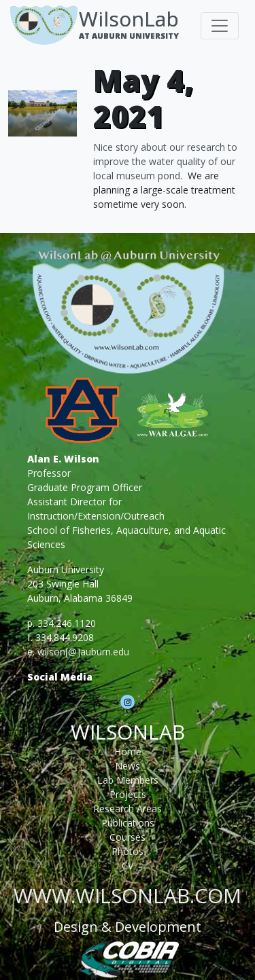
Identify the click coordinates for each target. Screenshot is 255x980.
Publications (128, 823)
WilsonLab (129, 19)
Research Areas (128, 809)
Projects (128, 794)
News (128, 766)
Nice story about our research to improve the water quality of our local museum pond (165, 161)
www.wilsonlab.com (128, 895)
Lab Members (128, 780)
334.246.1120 (67, 623)
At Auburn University (129, 36)
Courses (128, 837)
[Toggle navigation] (220, 26)
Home (128, 751)
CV (128, 866)
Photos (128, 851)
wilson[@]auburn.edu (83, 652)
